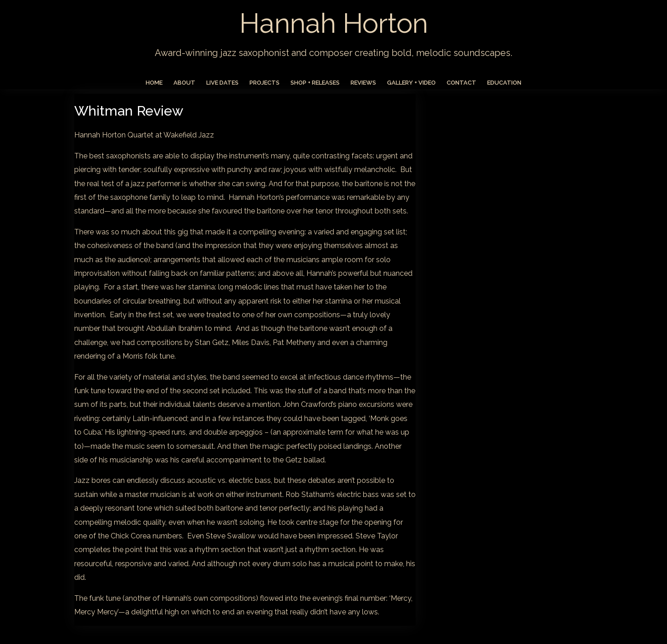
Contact (461, 83)
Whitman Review (129, 111)
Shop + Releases (315, 83)
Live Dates (222, 83)
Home (154, 83)
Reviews (363, 83)
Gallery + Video (411, 83)
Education (504, 83)
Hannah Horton (334, 23)
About (184, 83)
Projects (265, 83)
